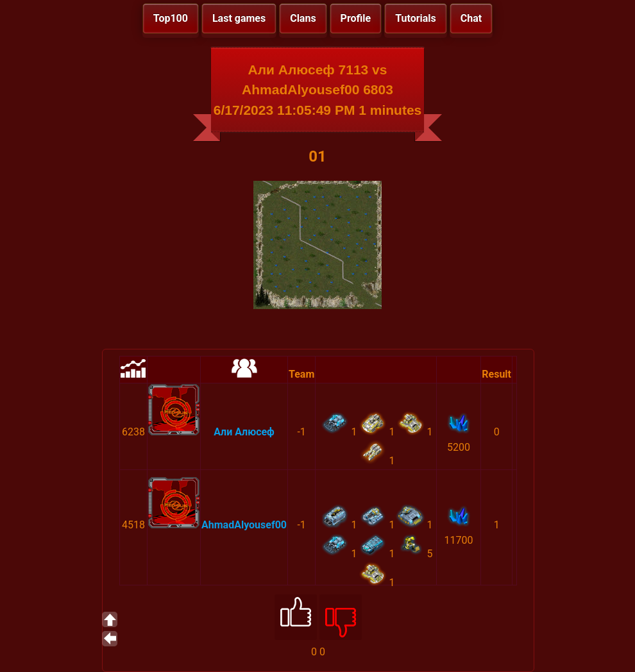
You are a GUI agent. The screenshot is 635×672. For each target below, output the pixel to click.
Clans (303, 18)
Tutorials (416, 18)
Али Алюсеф (244, 432)
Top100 (171, 18)
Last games (239, 18)
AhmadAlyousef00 (244, 525)
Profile (356, 18)
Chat (471, 18)
